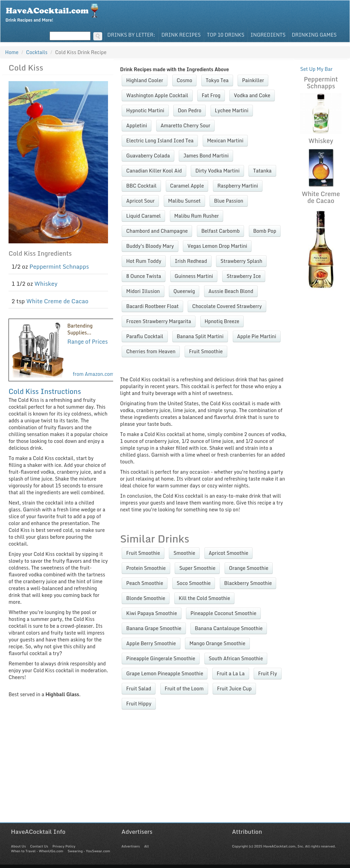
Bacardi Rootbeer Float (152, 306)
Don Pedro (190, 110)
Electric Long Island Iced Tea (160, 141)
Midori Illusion (143, 291)
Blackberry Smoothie (248, 583)
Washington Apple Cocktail (157, 95)
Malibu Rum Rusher (197, 216)
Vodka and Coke (252, 95)
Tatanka (262, 171)
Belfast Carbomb (220, 231)
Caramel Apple (187, 186)
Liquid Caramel (143, 216)
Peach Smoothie (145, 583)
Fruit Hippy (139, 704)
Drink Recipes (181, 35)
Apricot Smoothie (229, 553)
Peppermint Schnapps (59, 266)
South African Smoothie (236, 658)
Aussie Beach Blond (231, 291)
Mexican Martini (225, 141)
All (147, 846)
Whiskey (46, 284)
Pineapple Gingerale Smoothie (161, 658)
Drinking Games (314, 35)
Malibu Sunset (184, 201)
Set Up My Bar (316, 69)
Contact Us (39, 846)
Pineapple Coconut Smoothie (223, 613)
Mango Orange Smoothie (217, 643)
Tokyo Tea (217, 80)
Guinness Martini (194, 276)
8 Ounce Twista (144, 276)
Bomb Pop (265, 231)
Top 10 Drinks (226, 35)
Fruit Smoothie (206, 351)
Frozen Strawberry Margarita (159, 321)
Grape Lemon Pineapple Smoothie (165, 673)
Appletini (137, 125)
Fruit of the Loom (184, 688)
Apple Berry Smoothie (151, 643)
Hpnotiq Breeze (222, 321)
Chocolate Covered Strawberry (227, 306)
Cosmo (185, 80)
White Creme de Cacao (57, 301)
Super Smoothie (197, 568)
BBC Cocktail (141, 186)
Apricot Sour (140, 201)
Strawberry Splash (241, 261)
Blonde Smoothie (146, 598)
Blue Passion (228, 201)
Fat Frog (211, 95)
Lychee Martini (232, 110)
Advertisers (131, 846)
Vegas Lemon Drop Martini (217, 246)
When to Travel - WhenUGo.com (37, 851)
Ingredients (268, 35)
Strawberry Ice (244, 276)
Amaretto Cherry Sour (186, 125)
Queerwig (184, 291)
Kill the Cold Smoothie (204, 598)
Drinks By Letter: (131, 35)
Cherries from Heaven (151, 351)
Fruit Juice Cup (234, 688)
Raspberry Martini (238, 186)
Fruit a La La (231, 673)
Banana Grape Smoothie (154, 628)
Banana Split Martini (200, 336)
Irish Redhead (191, 261)
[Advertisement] (175, 775)
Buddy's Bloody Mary (150, 246)
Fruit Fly (267, 673)
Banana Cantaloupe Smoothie (229, 628)
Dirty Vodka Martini (217, 171)
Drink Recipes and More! (54, 12)
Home (12, 52)
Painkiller (253, 80)
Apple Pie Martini (257, 336)
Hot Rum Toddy (144, 261)
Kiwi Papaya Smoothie (151, 613)
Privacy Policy (64, 846)
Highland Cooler (145, 80)
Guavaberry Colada (148, 156)
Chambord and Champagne (157, 231)
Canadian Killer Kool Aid (154, 171)
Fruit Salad (139, 688)
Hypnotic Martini (145, 110)
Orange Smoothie (249, 568)
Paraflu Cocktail (145, 336)
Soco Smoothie (194, 583)
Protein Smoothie (146, 568)
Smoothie (184, 553)
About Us (18, 846)
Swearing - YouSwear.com (89, 851)
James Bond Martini (206, 156)
